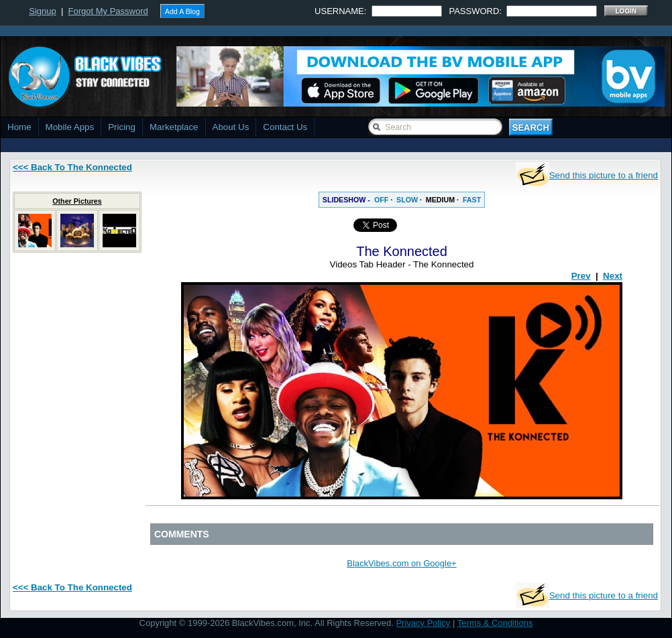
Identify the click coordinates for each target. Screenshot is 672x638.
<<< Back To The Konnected (72, 167)
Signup (42, 11)
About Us (231, 127)
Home (19, 127)
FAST (472, 200)
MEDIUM (440, 200)
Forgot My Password (108, 11)
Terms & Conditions (495, 623)
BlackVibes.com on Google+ (401, 563)
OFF (381, 200)
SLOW (407, 200)
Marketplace (174, 127)
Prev (581, 276)
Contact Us (285, 127)
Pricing (122, 127)
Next (613, 276)
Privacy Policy (423, 623)
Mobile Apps (70, 127)
